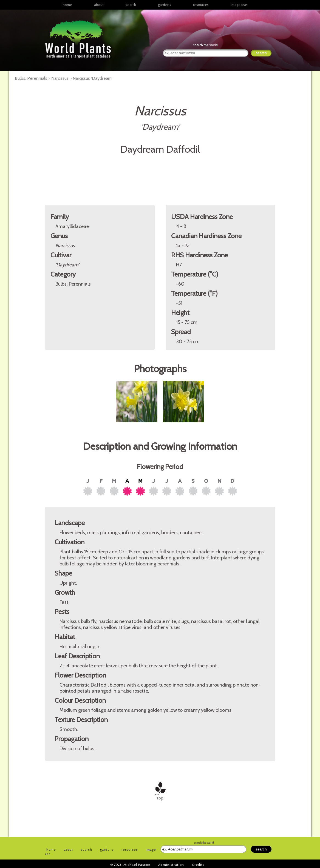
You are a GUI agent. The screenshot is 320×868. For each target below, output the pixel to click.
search (131, 5)
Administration (171, 865)
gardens (165, 5)
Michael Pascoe (137, 865)
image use (239, 5)
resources (130, 850)
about (99, 5)
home (67, 5)
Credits (198, 865)
